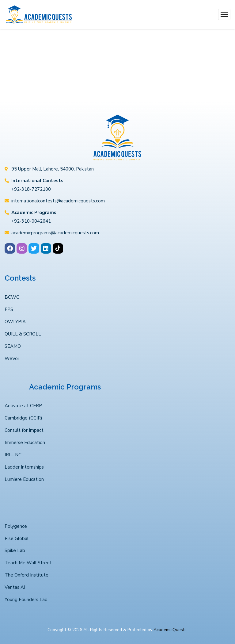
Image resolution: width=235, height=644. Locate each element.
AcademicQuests (170, 630)
